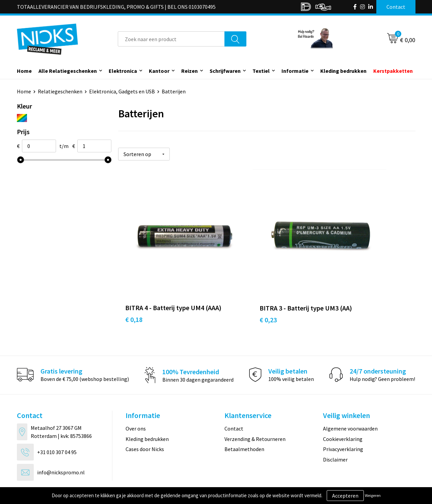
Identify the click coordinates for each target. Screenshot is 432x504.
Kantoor (159, 71)
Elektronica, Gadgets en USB (122, 91)
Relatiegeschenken (60, 91)
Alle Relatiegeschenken (68, 71)
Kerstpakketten (393, 71)
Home (24, 71)
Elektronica (123, 71)
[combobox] (171, 39)
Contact (234, 402)
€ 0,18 (134, 293)
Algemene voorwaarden (350, 402)
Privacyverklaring (343, 423)
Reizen (190, 71)
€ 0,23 (233, 293)
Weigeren (373, 495)
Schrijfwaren (225, 71)
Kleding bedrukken (343, 71)
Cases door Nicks (145, 423)
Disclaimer (335, 433)
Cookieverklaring (343, 413)
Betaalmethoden (244, 423)
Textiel (261, 71)
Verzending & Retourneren (255, 413)
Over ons (136, 402)
